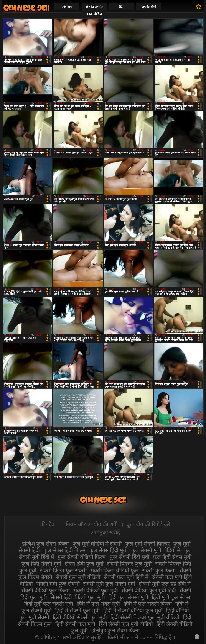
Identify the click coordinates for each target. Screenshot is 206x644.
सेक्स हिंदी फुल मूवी (84, 564)
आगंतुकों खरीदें (105, 533)
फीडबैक (48, 524)
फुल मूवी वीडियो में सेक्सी (97, 544)
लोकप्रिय (67, 7)
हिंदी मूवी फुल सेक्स (171, 597)
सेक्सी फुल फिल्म (159, 570)
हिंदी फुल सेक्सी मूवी (128, 597)
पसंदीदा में (199, 7)
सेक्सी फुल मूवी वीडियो (78, 577)
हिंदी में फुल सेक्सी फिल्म (148, 604)
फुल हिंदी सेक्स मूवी (172, 557)
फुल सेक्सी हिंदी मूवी (129, 557)
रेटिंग (121, 7)
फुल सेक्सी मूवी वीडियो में (156, 550)
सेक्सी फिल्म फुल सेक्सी (63, 570)
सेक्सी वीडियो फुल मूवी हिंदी (149, 590)
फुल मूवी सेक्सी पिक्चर (147, 544)
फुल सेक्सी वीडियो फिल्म (82, 557)
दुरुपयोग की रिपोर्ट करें (148, 524)
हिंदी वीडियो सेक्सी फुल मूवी (80, 617)
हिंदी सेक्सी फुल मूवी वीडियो (126, 624)
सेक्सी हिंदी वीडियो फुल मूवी (78, 597)
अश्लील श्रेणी (149, 7)
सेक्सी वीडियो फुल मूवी (96, 590)
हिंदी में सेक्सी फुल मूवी (77, 610)
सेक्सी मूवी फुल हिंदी (26, 8)
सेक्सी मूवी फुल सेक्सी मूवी (109, 584)
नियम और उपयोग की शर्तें (91, 524)
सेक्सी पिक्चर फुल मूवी (129, 564)
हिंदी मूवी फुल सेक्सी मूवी (49, 604)
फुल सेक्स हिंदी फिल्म (64, 550)
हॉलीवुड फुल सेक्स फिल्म (116, 631)
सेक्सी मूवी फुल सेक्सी (58, 584)
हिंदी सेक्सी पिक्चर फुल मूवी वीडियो (145, 617)
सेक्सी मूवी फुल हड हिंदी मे (165, 584)
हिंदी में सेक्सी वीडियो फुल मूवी (133, 610)
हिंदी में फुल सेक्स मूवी (98, 604)
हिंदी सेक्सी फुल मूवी (75, 624)
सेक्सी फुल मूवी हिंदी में (126, 577)
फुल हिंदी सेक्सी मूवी (41, 564)
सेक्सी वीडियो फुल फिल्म (46, 590)
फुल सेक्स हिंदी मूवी (108, 550)
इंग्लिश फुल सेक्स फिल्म (45, 544)
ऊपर (197, 636)
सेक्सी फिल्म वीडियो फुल (114, 570)
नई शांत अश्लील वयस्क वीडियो (94, 10)
